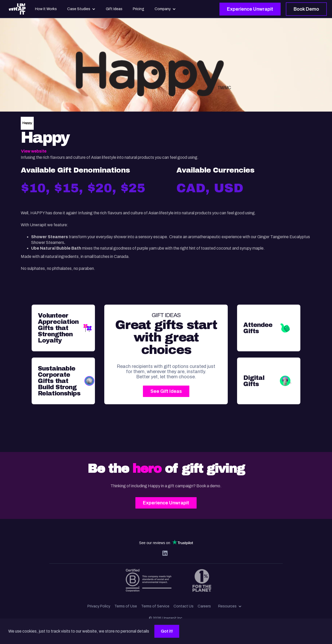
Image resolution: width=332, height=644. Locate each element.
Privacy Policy (99, 606)
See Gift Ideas (166, 391)
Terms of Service (155, 606)
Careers (204, 606)
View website (34, 151)
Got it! (167, 631)
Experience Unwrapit (250, 9)
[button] (230, 606)
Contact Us (184, 606)
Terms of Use (126, 606)
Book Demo (306, 9)
